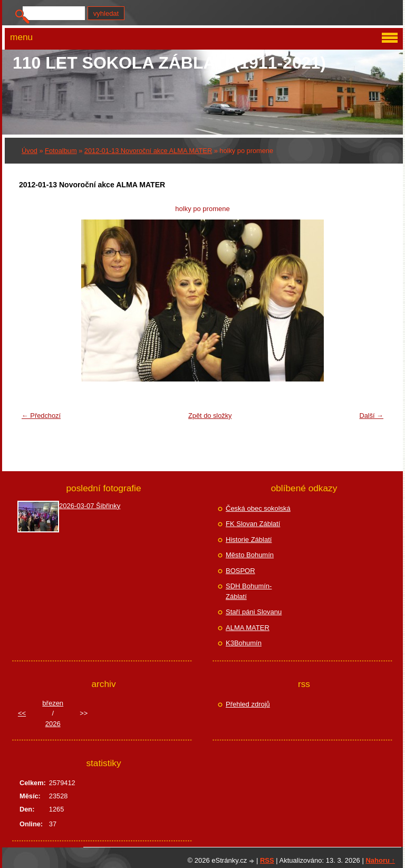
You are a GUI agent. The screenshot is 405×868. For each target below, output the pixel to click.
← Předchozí (41, 416)
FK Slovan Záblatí (253, 524)
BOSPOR (240, 571)
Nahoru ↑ (380, 860)
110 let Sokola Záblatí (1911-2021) (169, 63)
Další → (371, 416)
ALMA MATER (248, 628)
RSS (267, 860)
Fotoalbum (61, 151)
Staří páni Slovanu (254, 612)
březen (53, 703)
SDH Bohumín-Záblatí (249, 591)
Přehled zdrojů (248, 704)
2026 (53, 724)
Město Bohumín (250, 555)
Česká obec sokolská (258, 508)
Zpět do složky (210, 416)
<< (22, 713)
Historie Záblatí (249, 540)
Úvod (30, 151)
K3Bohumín (244, 643)
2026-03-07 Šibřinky (90, 506)
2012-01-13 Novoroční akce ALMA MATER (148, 151)
